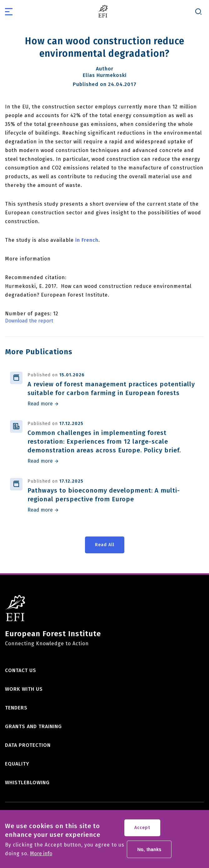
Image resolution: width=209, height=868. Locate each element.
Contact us (21, 670)
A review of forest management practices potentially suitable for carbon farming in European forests (111, 389)
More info (41, 857)
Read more (40, 404)
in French (87, 240)
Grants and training (33, 726)
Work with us (24, 689)
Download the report (29, 321)
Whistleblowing (27, 782)
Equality (17, 764)
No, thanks (149, 852)
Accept (142, 831)
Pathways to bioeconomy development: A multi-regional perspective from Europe (104, 495)
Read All (105, 545)
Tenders (16, 708)
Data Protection (28, 745)
